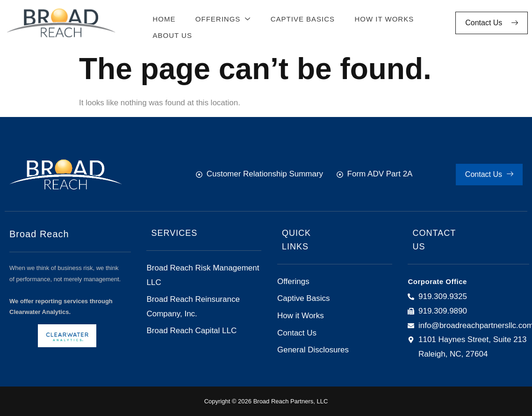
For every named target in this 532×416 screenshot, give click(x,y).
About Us (170, 33)
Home (162, 18)
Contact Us (492, 23)
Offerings (220, 18)
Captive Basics (298, 18)
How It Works (379, 18)
